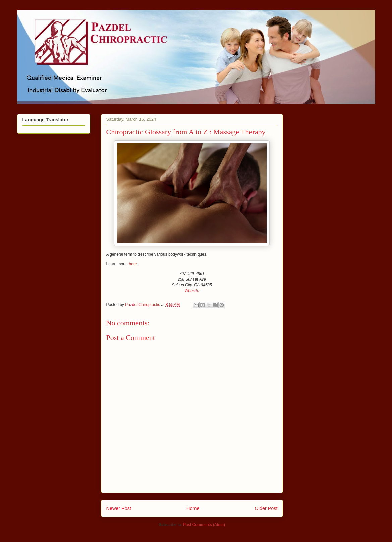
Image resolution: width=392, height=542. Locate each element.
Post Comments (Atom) (204, 525)
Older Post (266, 508)
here (133, 264)
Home (193, 508)
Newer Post (119, 508)
